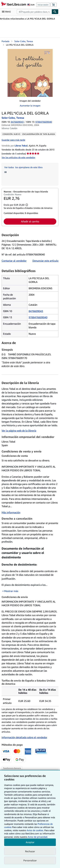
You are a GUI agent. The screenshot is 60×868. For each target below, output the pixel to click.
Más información (11, 512)
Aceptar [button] (30, 842)
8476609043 (17, 122)
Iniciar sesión (43, 5)
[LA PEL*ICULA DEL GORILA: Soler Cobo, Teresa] (30, 73)
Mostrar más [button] (11, 591)
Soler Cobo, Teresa (24, 41)
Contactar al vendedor (14, 261)
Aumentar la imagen (30, 106)
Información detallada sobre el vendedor (24, 737)
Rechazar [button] (30, 851)
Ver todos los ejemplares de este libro (23, 167)
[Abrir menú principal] (7, 12)
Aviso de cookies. (35, 830)
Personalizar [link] (30, 860)
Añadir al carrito (30, 221)
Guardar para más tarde (13, 140)
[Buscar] (55, 12)
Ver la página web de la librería (19, 431)
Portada (5, 41)
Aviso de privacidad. (38, 837)
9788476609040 (38, 317)
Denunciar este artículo (45, 261)
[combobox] (34, 12)
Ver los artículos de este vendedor (18, 157)
